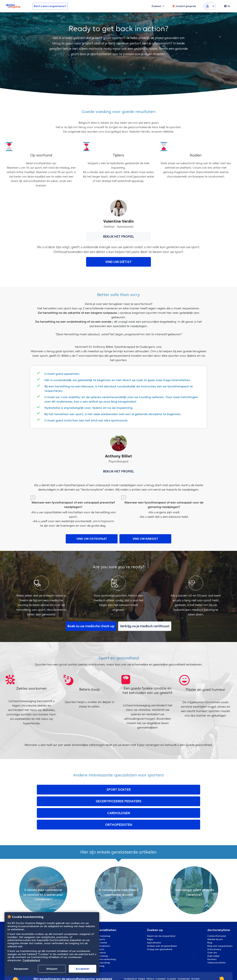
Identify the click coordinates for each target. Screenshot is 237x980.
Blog (210, 908)
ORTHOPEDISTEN (184, 790)
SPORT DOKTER (53, 790)
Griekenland (130, 944)
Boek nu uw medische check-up (90, 627)
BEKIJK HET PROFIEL (119, 236)
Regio (150, 905)
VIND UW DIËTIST (118, 262)
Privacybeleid (225, 972)
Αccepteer (83, 969)
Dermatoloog (103, 902)
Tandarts (101, 918)
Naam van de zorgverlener (161, 902)
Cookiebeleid (31, 960)
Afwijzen (52, 969)
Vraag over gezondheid (160, 915)
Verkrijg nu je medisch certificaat (146, 627)
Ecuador (172, 944)
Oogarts (101, 905)
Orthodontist (103, 912)
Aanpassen (21, 969)
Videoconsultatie (216, 928)
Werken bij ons (215, 905)
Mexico (150, 944)
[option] (43, 856)
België (142, 944)
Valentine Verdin (118, 221)
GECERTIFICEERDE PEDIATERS (99, 790)
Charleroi (59, 912)
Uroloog (100, 932)
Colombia (161, 944)
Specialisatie (154, 908)
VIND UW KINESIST (145, 539)
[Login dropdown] (210, 6)
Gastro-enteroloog (106, 925)
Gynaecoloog (103, 928)
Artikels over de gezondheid (162, 912)
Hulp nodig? (214, 922)
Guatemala (184, 944)
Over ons (212, 918)
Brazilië (195, 944)
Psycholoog (102, 922)
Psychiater (102, 908)
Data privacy (214, 915)
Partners (212, 925)
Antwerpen (59, 905)
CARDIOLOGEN (144, 790)
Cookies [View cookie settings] (211, 972)
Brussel (58, 902)
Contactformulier (217, 902)
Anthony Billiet (118, 456)
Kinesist (100, 915)
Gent (56, 908)
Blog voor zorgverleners (220, 912)
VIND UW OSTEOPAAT (92, 539)
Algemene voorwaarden (191, 972)
